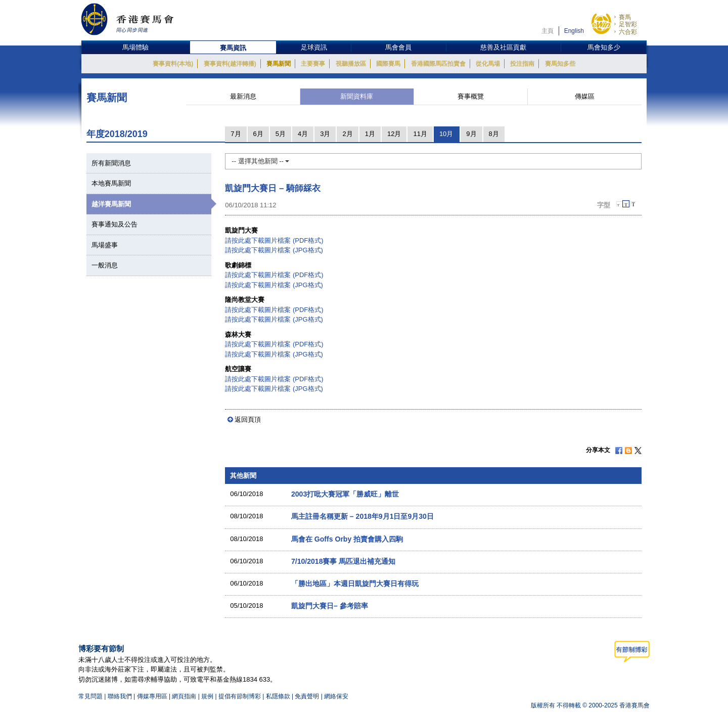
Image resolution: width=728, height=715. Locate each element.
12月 (394, 134)
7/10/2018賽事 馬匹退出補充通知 (343, 561)
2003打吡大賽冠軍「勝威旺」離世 (345, 494)
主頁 (548, 31)
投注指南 (522, 64)
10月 (446, 134)
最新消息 (243, 96)
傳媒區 (585, 96)
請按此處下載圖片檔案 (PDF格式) (274, 240)
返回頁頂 (248, 419)
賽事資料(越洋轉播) (230, 64)
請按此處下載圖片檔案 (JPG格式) (274, 250)
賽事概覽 (471, 96)
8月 (494, 134)
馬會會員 (398, 47)
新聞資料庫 (357, 96)
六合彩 (628, 32)
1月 (370, 134)
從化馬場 (488, 64)
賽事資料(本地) (173, 64)
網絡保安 (336, 696)
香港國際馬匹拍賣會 (438, 64)
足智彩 (628, 24)
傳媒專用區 (152, 696)
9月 (471, 134)
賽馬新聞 (279, 64)
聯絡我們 (120, 696)
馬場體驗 (135, 47)
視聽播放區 (351, 64)
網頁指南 (184, 696)
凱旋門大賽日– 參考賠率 (330, 606)
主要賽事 (313, 64)
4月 (303, 134)
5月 (281, 134)
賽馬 (625, 17)
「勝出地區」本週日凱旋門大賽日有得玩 (355, 584)
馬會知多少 (604, 47)
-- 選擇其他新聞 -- (260, 161)
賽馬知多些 (560, 64)
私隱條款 (278, 696)
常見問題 (90, 696)
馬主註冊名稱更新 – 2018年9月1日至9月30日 (362, 516)
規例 (208, 696)
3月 (325, 134)
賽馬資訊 (233, 48)
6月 (258, 134)
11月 (420, 134)
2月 (347, 134)
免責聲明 (307, 696)
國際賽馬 (388, 64)
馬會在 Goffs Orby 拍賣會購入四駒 (347, 539)
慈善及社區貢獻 (503, 47)
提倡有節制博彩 (240, 696)
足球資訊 (314, 47)
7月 (236, 134)
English (574, 31)
